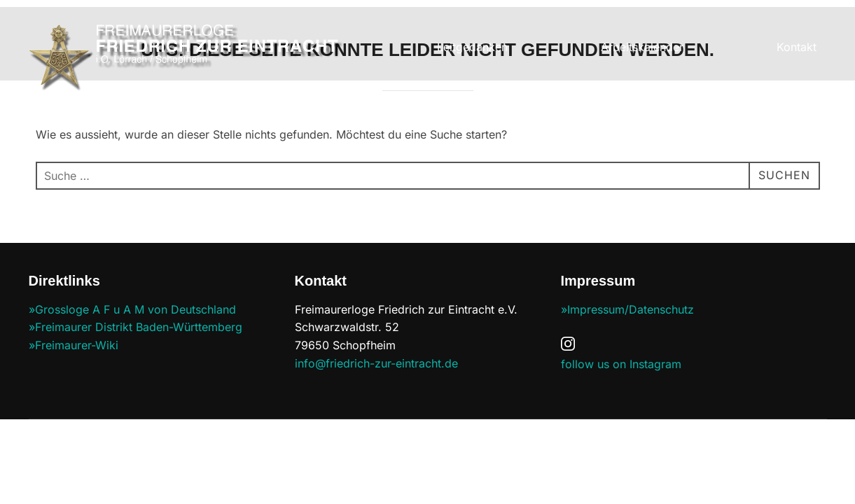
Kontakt (797, 47)
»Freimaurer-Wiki (74, 346)
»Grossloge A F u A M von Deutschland (132, 310)
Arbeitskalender (642, 47)
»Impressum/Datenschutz (627, 310)
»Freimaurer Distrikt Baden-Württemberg (135, 328)
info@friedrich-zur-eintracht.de (376, 364)
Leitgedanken (472, 47)
